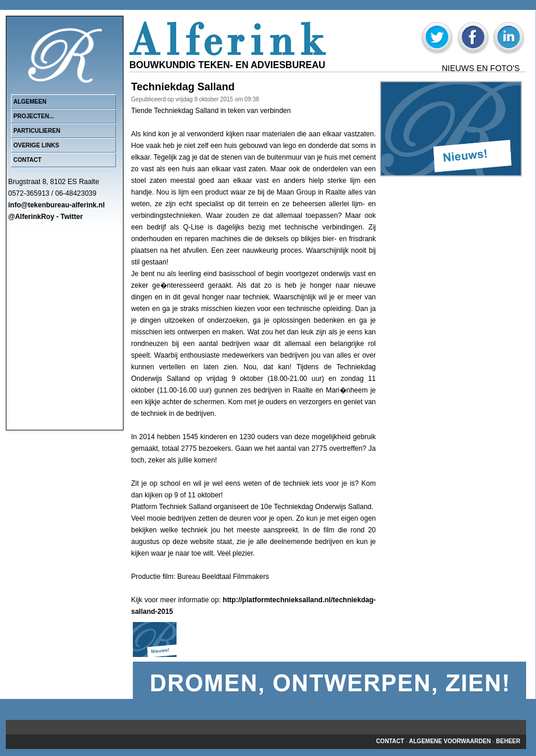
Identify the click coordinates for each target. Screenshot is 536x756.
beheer (508, 741)
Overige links (36, 145)
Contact (27, 160)
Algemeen (30, 102)
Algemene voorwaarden (450, 741)
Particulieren (37, 131)
